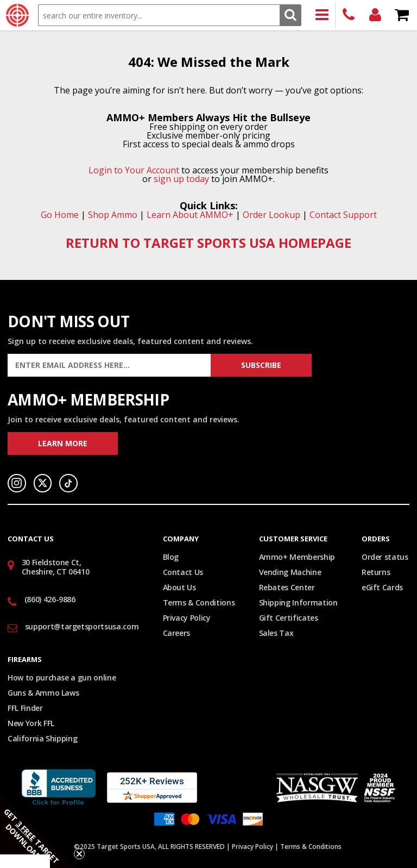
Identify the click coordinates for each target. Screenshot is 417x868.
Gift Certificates (289, 618)
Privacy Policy (187, 618)
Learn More (63, 443)
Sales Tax (276, 633)
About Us (179, 587)
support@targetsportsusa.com (82, 626)
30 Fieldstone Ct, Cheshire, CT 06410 (56, 567)
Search (290, 15)
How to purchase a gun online (62, 677)
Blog (171, 557)
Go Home (60, 215)
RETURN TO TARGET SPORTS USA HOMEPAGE (208, 243)
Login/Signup (375, 15)
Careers (177, 633)
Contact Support (343, 215)
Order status (385, 557)
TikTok (68, 483)
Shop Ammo (113, 215)
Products (322, 15)
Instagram (17, 483)
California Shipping (42, 738)
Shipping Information (298, 602)
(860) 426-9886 (349, 15)
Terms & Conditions (199, 602)
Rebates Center (287, 587)
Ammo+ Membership (297, 557)
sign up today (181, 179)
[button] (38, 830)
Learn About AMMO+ (190, 215)
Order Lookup (271, 215)
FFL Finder (25, 708)
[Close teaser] (79, 854)
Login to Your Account (134, 170)
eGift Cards (382, 587)
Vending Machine (290, 572)
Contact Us (183, 572)
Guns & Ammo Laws (43, 693)
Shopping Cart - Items (402, 15)
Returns (376, 572)
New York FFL (31, 723)
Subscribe (261, 365)
